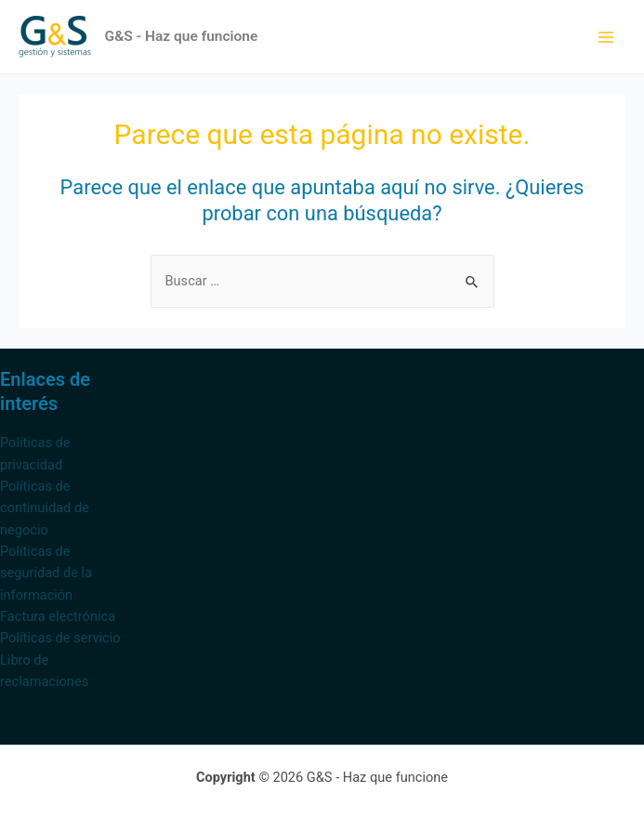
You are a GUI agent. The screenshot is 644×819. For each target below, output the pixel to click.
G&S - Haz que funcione (182, 36)
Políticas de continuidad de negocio (45, 508)
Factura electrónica (58, 616)
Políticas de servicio (60, 638)
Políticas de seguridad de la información (46, 573)
